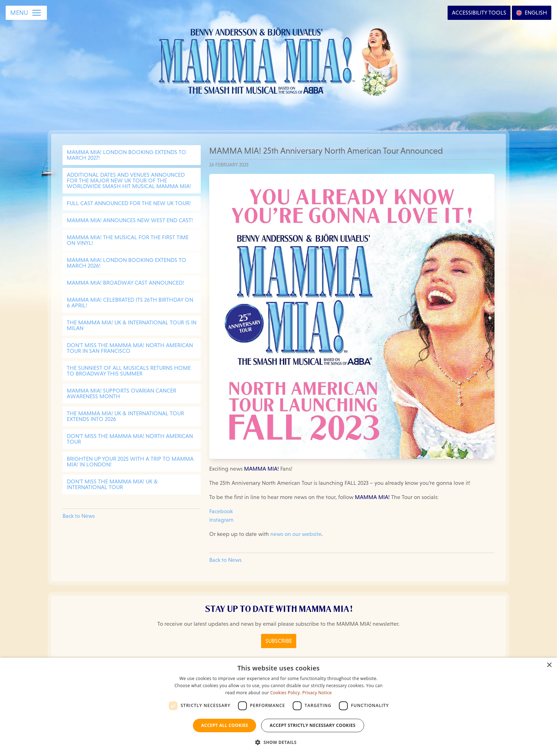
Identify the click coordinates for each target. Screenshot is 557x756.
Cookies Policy (285, 693)
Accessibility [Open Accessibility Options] (479, 13)
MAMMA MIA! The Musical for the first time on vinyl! (128, 240)
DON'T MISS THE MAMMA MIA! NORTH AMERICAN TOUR (130, 439)
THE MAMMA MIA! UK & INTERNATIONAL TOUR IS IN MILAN (132, 325)
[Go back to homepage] (279, 60)
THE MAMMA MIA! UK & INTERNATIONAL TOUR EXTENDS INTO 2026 (125, 416)
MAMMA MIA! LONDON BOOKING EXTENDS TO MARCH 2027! (126, 155)
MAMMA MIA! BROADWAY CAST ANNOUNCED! (125, 283)
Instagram (221, 520)
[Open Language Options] (532, 13)
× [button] (549, 665)
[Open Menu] (26, 13)
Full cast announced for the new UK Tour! (129, 203)
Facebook (221, 511)
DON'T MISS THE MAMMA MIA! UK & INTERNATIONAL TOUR (112, 484)
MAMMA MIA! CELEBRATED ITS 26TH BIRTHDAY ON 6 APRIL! (130, 303)
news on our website (296, 534)
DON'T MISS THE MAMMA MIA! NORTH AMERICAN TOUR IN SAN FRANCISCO (130, 348)
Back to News (79, 516)
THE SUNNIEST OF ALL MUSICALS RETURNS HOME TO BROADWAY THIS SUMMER (129, 371)
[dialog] (278, 707)
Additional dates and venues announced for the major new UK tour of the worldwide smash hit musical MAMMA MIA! (129, 180)
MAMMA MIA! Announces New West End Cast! (130, 220)
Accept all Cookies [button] (225, 725)
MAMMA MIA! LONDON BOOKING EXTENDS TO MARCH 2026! (126, 263)
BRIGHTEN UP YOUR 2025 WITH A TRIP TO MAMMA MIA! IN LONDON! (130, 462)
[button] (278, 743)
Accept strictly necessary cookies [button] (312, 725)
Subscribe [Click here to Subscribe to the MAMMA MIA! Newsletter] (279, 641)
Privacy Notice (317, 693)
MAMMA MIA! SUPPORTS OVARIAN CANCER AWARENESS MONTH (121, 393)
